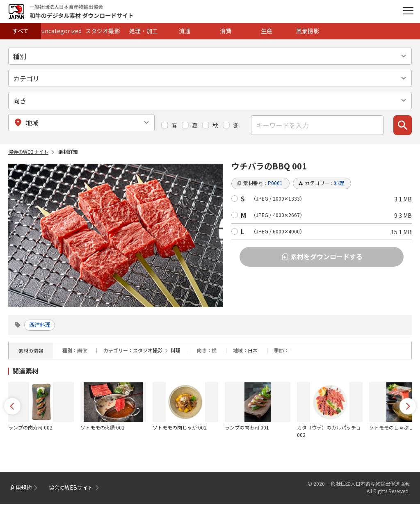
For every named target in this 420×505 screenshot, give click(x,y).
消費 (226, 31)
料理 (176, 351)
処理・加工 (144, 31)
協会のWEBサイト (28, 152)
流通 (185, 31)
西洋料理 (42, 325)
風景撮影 (308, 31)
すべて (21, 31)
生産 (267, 31)
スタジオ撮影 (103, 31)
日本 (253, 351)
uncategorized (62, 31)
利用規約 (22, 488)
